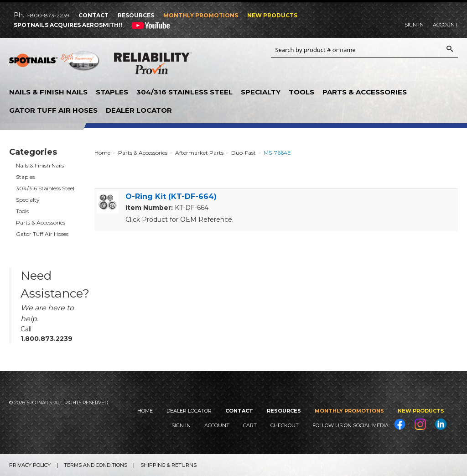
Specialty (261, 92)
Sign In (414, 25)
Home (145, 411)
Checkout (285, 425)
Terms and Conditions (96, 465)
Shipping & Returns (169, 465)
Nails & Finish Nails (48, 92)
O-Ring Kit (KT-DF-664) (171, 196)
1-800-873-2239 (48, 15)
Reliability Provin (153, 65)
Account (445, 25)
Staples (112, 92)
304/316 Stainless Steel (184, 92)
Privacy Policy (30, 465)
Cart (250, 425)
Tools (301, 92)
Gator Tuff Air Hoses (53, 110)
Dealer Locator (139, 110)
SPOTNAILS (55, 64)
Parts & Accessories (365, 92)
